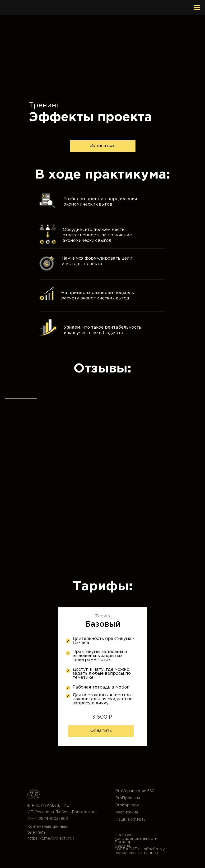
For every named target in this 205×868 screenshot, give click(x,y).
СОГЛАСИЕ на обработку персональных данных (140, 851)
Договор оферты (123, 844)
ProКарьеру (127, 805)
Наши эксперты (131, 820)
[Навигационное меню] (197, 8)
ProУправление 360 (135, 791)
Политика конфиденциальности (136, 837)
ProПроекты (128, 798)
